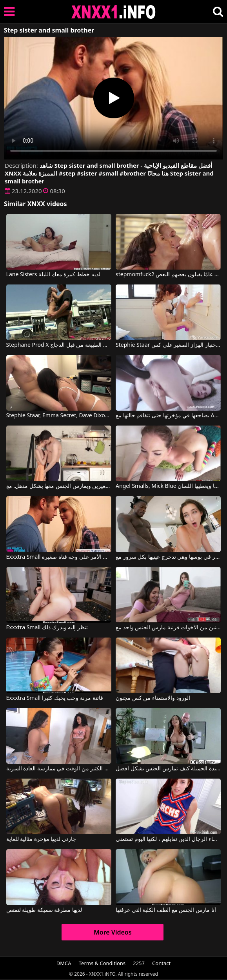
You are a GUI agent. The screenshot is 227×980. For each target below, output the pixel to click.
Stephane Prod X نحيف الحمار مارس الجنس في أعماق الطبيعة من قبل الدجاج (59, 345)
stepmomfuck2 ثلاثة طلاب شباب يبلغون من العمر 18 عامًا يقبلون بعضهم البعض (168, 275)
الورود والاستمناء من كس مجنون (153, 698)
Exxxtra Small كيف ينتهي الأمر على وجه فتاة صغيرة (59, 557)
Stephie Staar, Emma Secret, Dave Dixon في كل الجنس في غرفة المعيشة (59, 416)
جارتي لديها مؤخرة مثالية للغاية (41, 839)
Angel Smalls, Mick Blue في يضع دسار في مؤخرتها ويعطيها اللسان (168, 486)
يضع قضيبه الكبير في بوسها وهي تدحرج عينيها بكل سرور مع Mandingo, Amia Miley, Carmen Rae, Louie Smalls (168, 557)
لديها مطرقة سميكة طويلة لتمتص (44, 910)
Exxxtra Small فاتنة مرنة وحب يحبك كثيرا (55, 698)
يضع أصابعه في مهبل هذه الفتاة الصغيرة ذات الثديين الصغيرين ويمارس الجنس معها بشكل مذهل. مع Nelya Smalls (59, 486)
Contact (161, 963)
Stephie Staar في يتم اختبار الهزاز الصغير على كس (168, 345)
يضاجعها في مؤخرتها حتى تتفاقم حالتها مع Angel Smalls (168, 416)
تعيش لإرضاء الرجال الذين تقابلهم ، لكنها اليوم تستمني (168, 839)
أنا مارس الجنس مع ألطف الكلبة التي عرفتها (166, 910)
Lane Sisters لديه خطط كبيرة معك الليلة (53, 275)
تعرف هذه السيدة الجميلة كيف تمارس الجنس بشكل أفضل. (168, 769)
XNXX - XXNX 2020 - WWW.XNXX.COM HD (114, 12)
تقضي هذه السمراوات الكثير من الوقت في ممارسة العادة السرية (59, 769)
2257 (139, 963)
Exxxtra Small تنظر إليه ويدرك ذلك (47, 628)
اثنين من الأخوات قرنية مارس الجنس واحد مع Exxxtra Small (168, 628)
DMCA (64, 963)
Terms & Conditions (102, 963)
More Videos (113, 932)
